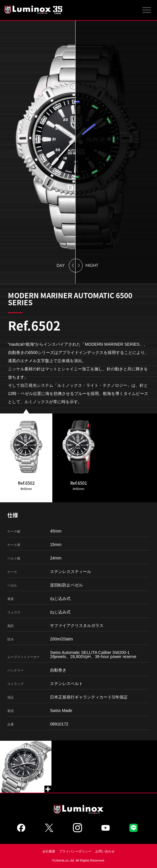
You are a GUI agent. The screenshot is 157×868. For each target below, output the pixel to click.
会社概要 (49, 851)
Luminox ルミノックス (34, 10)
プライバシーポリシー (75, 851)
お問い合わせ (105, 851)
